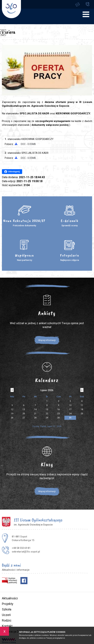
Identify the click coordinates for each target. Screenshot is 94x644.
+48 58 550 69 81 (88, 4)
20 (24, 414)
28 (35, 418)
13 (24, 409)
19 (12, 414)
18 (82, 409)
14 (35, 409)
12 (12, 409)
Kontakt (7, 626)
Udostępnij (12, 172)
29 (47, 418)
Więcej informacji (47, 340)
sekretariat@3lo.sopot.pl (78, 4)
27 (24, 418)
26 (12, 418)
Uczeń (6, 615)
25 (82, 414)
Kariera (9, 32)
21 (35, 414)
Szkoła (7, 609)
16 (59, 409)
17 (70, 409)
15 (47, 409)
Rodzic (7, 620)
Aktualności (10, 598)
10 (70, 405)
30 (59, 418)
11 (82, 405)
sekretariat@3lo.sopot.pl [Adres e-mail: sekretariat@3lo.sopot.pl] (26, 552)
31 (70, 418)
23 (59, 414)
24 (70, 414)
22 (47, 414)
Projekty (8, 604)
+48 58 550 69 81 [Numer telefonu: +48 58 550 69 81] (21, 548)
